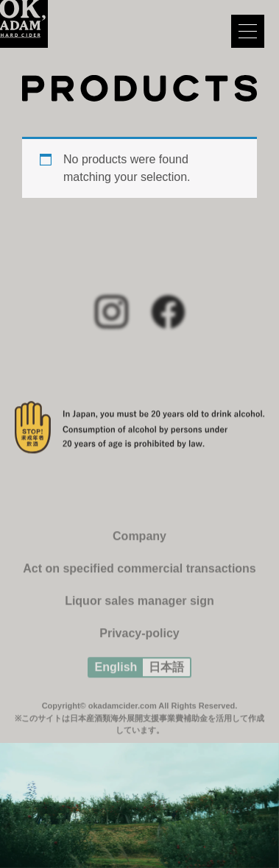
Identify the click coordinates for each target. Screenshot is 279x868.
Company (139, 541)
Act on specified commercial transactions (139, 573)
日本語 (166, 672)
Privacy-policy (139, 638)
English (116, 672)
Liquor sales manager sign (139, 606)
